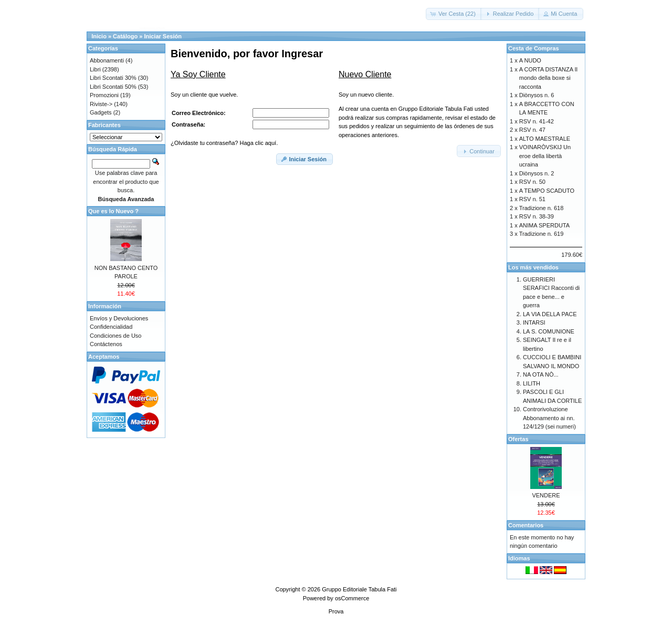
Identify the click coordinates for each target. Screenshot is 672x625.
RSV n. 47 (532, 130)
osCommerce (352, 598)
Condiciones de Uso (115, 336)
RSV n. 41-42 (537, 121)
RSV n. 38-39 (537, 216)
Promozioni (104, 95)
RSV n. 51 (532, 199)
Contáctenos (106, 344)
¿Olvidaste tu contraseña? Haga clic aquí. (224, 143)
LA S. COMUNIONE (549, 331)
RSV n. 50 (532, 182)
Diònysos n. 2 (537, 173)
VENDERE (546, 495)
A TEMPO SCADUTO (547, 191)
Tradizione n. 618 (542, 208)
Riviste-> (101, 104)
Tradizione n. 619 (542, 234)
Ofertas (518, 439)
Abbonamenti (107, 60)
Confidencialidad (111, 327)
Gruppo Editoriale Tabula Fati (359, 589)
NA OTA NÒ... (541, 374)
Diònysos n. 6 (537, 95)
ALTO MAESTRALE (545, 139)
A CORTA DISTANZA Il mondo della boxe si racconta (548, 78)
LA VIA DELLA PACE (550, 314)
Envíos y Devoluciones (119, 318)
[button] (454, 14)
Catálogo (125, 36)
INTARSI (534, 322)
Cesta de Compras (534, 48)
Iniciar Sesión (163, 36)
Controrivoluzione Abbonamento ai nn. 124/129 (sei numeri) (549, 418)
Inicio (99, 36)
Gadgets (101, 112)
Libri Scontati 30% (113, 78)
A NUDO (530, 60)
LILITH (532, 383)
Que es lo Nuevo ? (113, 211)
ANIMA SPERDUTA (544, 225)
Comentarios (526, 525)
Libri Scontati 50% (113, 87)
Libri (95, 69)
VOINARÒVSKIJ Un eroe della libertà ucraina (545, 156)
